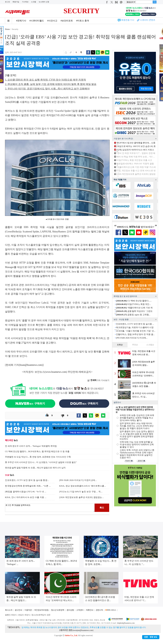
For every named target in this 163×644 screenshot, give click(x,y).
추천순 (135, 345)
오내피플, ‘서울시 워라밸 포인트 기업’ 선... (136, 331)
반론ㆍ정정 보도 (151, 637)
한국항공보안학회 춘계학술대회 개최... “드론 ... (28, 486)
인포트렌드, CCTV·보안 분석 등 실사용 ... (135, 324)
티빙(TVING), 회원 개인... (133, 304)
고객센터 (80, 610)
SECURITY (81, 11)
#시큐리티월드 (37, 21)
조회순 (120, 345)
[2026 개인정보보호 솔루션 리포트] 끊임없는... (82, 497)
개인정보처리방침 (41, 610)
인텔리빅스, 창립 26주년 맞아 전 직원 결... (135, 334)
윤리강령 (70, 610)
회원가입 (16, 2)
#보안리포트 (67, 21)
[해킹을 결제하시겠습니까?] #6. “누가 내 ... (26, 492)
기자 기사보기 (98, 380)
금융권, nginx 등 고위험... (133, 315)
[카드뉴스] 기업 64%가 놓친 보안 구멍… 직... (81, 492)
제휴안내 (90, 610)
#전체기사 (21, 21)
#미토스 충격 (83, 21)
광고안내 (18, 610)
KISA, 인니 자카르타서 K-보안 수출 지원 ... (26, 497)
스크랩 (34, 2)
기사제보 (25, 2)
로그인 (8, 2)
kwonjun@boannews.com (83, 630)
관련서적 (99, 610)
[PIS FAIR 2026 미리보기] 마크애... (132, 338)
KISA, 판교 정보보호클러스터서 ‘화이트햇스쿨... (83, 486)
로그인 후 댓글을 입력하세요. (50, 508)
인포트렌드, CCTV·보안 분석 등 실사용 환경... (27, 480)
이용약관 (28, 610)
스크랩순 (150, 345)
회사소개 (9, 610)
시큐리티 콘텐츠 (148, 20)
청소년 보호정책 (58, 610)
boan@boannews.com (31, 365)
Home (7, 29)
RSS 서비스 (111, 610)
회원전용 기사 (128, 20)
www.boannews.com (56, 372)
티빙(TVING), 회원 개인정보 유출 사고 (134, 160)
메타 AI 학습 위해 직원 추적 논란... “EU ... (136, 157)
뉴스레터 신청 (44, 2)
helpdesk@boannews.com (126, 623)
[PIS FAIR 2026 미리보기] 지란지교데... (78, 480)
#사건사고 (52, 21)
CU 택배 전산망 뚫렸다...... (134, 301)
